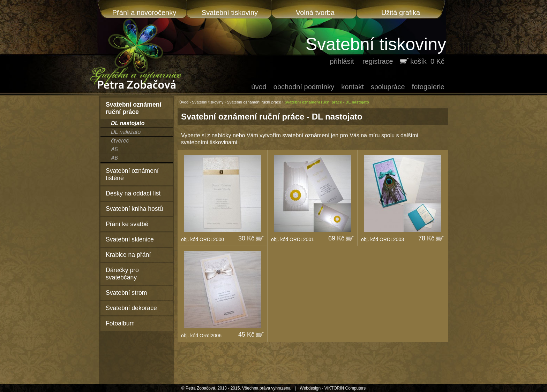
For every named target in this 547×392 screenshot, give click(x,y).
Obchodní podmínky (304, 87)
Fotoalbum (120, 323)
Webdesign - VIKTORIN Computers (333, 388)
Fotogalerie (428, 87)
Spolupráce (388, 87)
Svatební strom (126, 293)
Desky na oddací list (133, 193)
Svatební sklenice (130, 239)
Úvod (259, 87)
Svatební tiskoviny (230, 13)
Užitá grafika (401, 13)
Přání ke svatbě (127, 224)
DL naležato (126, 132)
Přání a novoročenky (144, 13)
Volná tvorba (315, 13)
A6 (114, 158)
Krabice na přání (128, 255)
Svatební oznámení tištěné (132, 174)
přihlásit (342, 61)
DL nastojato (128, 123)
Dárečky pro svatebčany (122, 274)
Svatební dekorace (131, 308)
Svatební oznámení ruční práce (254, 102)
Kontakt (352, 87)
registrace (378, 61)
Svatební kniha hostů (134, 209)
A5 (114, 149)
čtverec (120, 141)
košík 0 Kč (427, 61)
